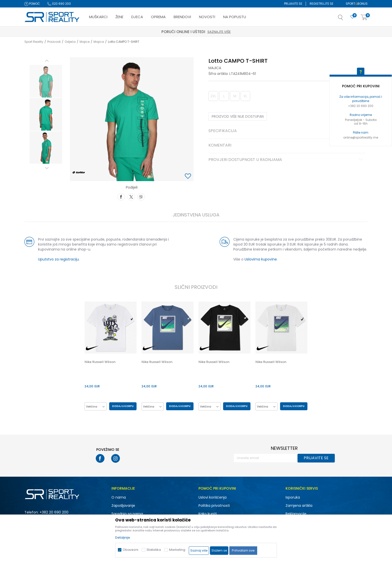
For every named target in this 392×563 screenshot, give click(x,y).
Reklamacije (296, 514)
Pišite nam (361, 132)
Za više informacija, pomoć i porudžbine (361, 99)
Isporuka (293, 497)
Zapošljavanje (123, 506)
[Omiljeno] (352, 17)
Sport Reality (34, 42)
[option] (46, 81)
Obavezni (130, 550)
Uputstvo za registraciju (58, 259)
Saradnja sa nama (127, 514)
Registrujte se (321, 4)
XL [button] (245, 96)
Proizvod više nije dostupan (238, 116)
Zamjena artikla (299, 506)
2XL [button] (213, 96)
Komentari (286, 146)
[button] (345, 19)
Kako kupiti (208, 514)
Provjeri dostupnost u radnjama (286, 160)
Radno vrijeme (361, 115)
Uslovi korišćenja (213, 497)
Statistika (154, 550)
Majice (85, 42)
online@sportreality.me (361, 137)
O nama (119, 497)
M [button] (235, 96)
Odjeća (70, 42)
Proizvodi (54, 42)
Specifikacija (286, 131)
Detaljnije (123, 537)
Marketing (177, 550)
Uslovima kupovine (261, 259)
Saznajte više (219, 32)
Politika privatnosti (214, 506)
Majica (99, 42)
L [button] (224, 96)
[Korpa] (364, 18)
